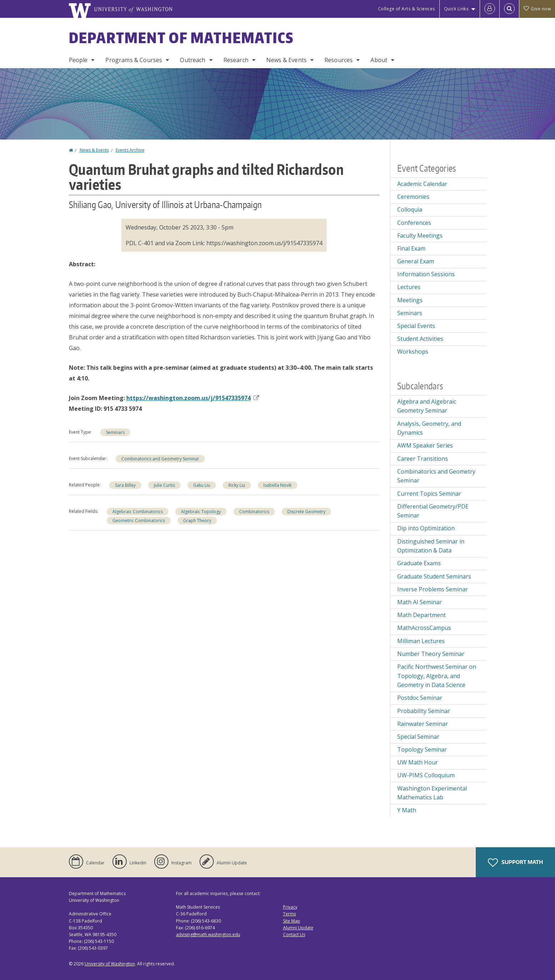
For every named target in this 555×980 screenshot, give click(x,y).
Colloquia (410, 209)
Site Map (292, 921)
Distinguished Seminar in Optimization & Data (431, 546)
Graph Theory (197, 521)
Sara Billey (125, 485)
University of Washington (110, 964)
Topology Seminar (422, 749)
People (78, 60)
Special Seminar (418, 737)
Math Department (422, 615)
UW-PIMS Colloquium (426, 775)
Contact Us (294, 934)
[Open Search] (509, 9)
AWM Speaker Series (425, 445)
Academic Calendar (422, 184)
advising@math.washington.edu (208, 934)
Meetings (410, 300)
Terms (289, 914)
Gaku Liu (202, 485)
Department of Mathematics (181, 38)
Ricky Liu (237, 485)
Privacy (290, 907)
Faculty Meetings (420, 236)
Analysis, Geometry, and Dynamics (429, 428)
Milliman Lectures (421, 641)
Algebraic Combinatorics (138, 512)
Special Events (416, 326)
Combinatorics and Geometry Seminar (160, 459)
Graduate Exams (419, 563)
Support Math (515, 863)
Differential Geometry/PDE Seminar (433, 511)
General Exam (416, 261)
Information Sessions (426, 274)
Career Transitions (423, 459)
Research (236, 60)
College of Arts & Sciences (407, 9)
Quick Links (456, 9)
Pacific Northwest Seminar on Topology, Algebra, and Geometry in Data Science (437, 676)
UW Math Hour (418, 762)
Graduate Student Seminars (434, 576)
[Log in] (490, 9)
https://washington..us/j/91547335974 (193, 398)
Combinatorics (254, 512)
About (379, 60)
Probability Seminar (424, 711)
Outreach (193, 60)
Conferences (414, 223)
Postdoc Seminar (420, 698)
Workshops (413, 352)
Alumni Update (298, 928)
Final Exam (411, 248)
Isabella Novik (277, 485)
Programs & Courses (134, 60)
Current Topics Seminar (429, 494)
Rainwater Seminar (423, 724)
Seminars (115, 432)
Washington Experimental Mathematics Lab (432, 793)
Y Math (407, 810)
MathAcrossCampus (424, 628)
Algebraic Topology (201, 512)
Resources (339, 60)
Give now (537, 9)
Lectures (409, 287)
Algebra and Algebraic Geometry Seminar (427, 406)
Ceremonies (413, 197)
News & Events (286, 60)
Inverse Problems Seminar (433, 589)
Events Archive (130, 150)
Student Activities (420, 339)
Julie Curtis (164, 485)
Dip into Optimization (426, 528)
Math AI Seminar (420, 602)
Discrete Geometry (306, 512)
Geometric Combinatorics (139, 521)
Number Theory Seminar (431, 654)
